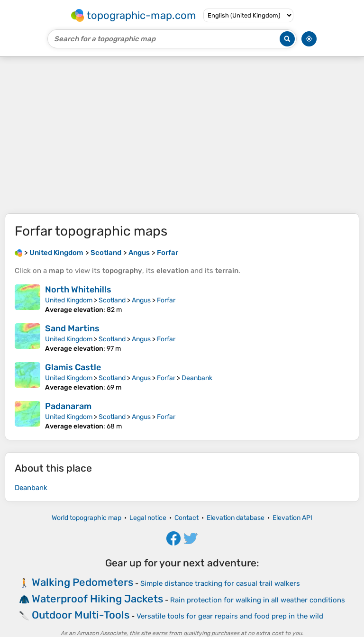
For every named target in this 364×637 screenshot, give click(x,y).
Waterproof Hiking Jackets (97, 599)
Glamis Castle (73, 367)
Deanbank (197, 378)
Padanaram (68, 406)
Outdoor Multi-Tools (81, 615)
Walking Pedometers (82, 582)
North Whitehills (78, 290)
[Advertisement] (182, 135)
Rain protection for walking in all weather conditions (258, 600)
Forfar (166, 300)
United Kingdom (69, 300)
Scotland (112, 300)
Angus (141, 300)
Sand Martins (72, 328)
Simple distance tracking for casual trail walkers (220, 583)
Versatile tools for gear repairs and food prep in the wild (230, 616)
